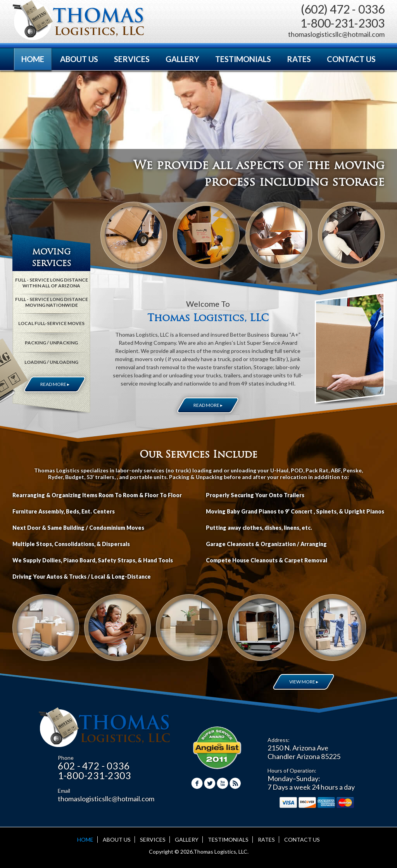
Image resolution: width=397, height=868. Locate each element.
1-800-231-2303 (343, 23)
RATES (299, 59)
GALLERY (182, 59)
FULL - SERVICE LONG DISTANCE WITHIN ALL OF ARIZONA (52, 283)
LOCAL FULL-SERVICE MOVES (51, 323)
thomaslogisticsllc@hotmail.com (336, 34)
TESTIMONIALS (243, 59)
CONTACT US (351, 59)
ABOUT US (79, 59)
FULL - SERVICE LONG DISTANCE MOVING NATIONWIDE (52, 302)
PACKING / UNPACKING (51, 343)
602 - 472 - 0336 (94, 766)
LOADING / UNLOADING (51, 362)
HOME (33, 59)
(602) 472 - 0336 (343, 9)
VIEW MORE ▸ (304, 682)
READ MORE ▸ (208, 405)
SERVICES (132, 59)
